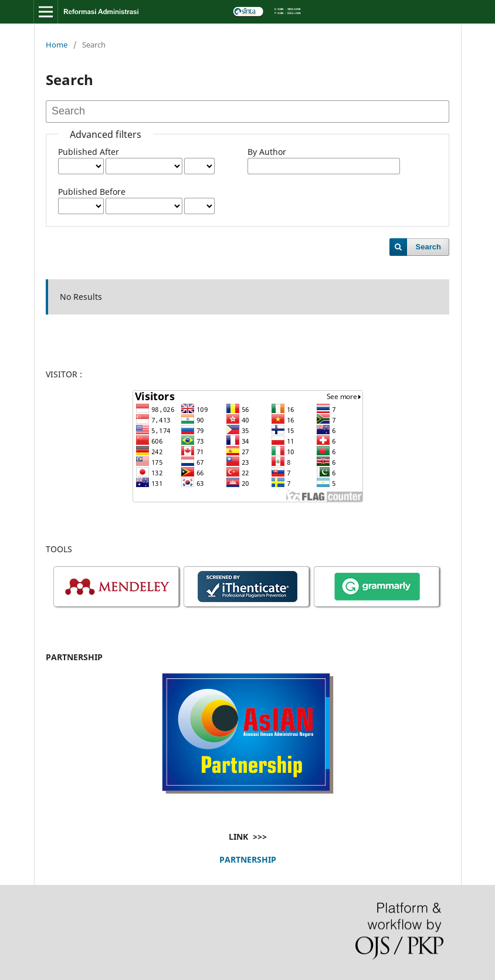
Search (428, 247)
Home (57, 45)
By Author (267, 152)
